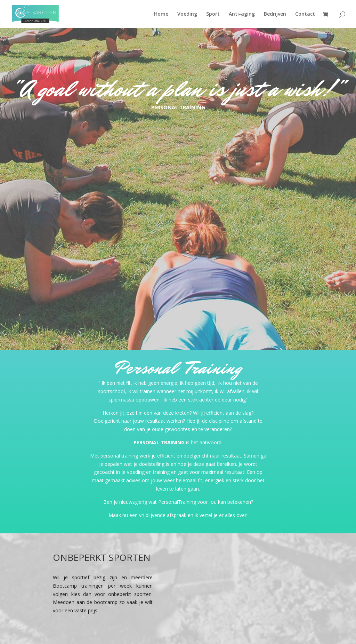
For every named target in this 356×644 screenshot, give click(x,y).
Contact (305, 14)
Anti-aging (242, 14)
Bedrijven (275, 14)
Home (161, 14)
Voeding (187, 14)
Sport (213, 14)
